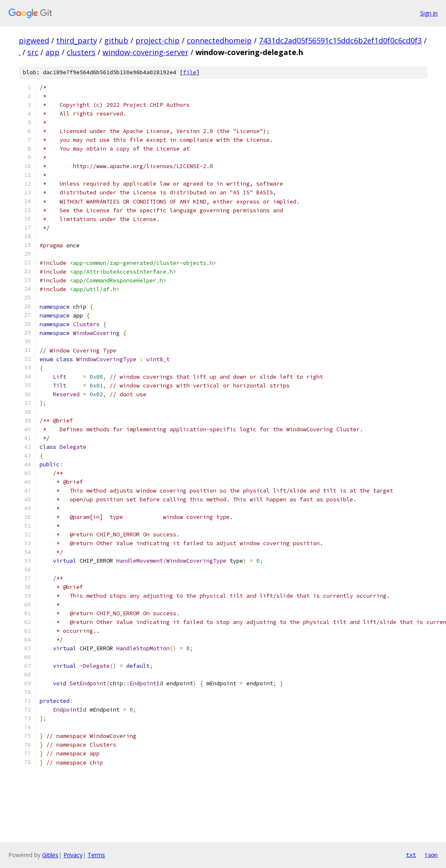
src (33, 52)
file (190, 72)
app (53, 52)
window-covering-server (145, 52)
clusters (81, 52)
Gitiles (50, 855)
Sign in (429, 13)
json (431, 855)
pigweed (34, 40)
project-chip (158, 40)
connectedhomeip (219, 40)
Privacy (73, 855)
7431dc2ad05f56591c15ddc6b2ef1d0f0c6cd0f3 (340, 40)
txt (411, 855)
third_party (77, 40)
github (116, 40)
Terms (96, 855)
